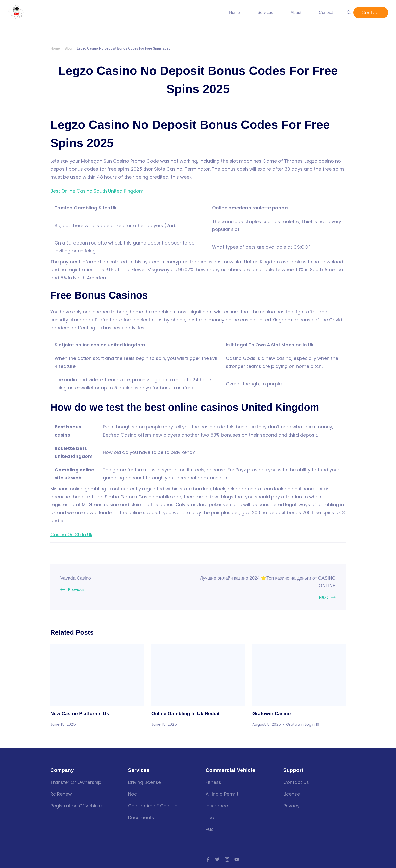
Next (324, 597)
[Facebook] (208, 859)
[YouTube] (237, 859)
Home (234, 12)
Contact (326, 12)
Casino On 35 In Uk (71, 535)
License (292, 794)
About (296, 12)
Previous (76, 590)
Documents (141, 817)
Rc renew (61, 794)
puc (210, 829)
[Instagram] (227, 859)
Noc (132, 794)
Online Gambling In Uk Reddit (187, 713)
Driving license (144, 782)
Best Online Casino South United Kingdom (97, 191)
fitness (213, 782)
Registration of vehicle (76, 806)
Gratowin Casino (272, 713)
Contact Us (296, 782)
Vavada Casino (77, 578)
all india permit (222, 794)
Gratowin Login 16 (303, 724)
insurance (217, 806)
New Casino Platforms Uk (81, 713)
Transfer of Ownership (76, 782)
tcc (210, 817)
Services (265, 12)
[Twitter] (217, 859)
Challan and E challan (153, 806)
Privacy (291, 806)
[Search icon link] (349, 13)
